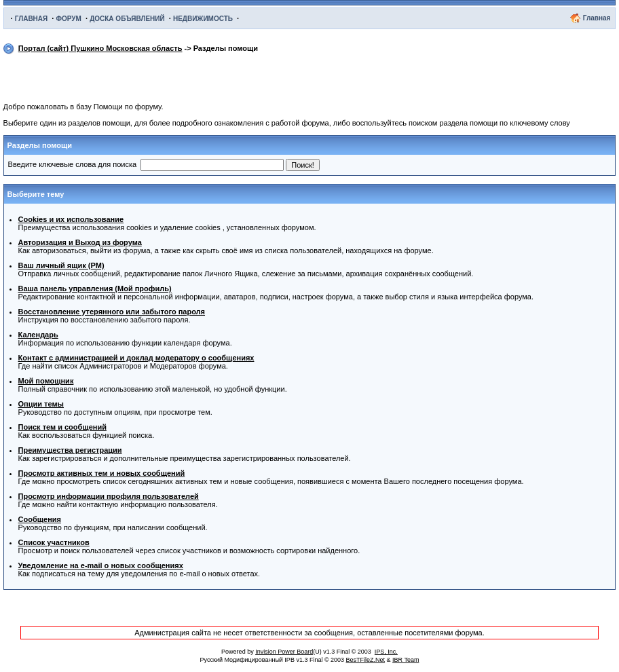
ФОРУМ (68, 19)
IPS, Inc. (386, 652)
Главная (597, 18)
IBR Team (406, 660)
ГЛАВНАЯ (32, 19)
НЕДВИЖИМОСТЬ (203, 19)
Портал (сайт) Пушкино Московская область (100, 48)
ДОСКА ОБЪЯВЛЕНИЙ (127, 19)
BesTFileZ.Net (366, 660)
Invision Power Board (284, 652)
